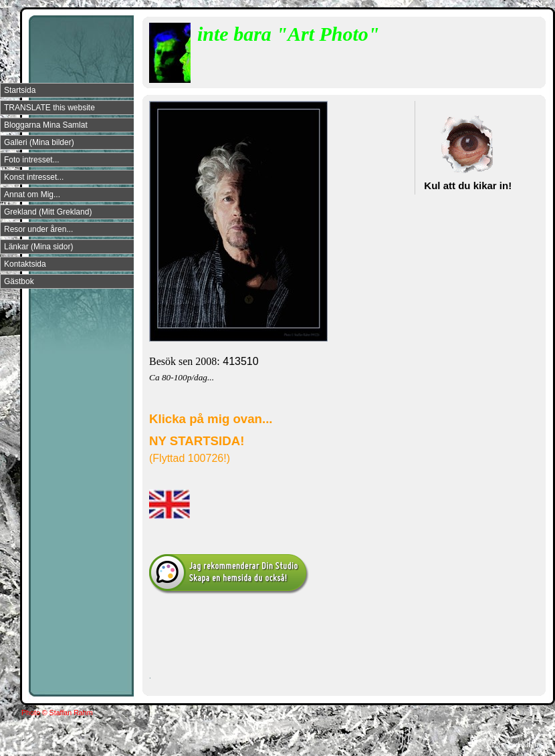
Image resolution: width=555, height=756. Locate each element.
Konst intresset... (34, 177)
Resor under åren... (38, 229)
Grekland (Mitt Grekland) (48, 212)
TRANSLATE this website (49, 108)
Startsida (20, 90)
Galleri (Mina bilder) (39, 142)
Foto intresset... (32, 160)
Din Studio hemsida (523, 745)
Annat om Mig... (32, 195)
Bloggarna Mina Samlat (46, 125)
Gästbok (19, 281)
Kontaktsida (25, 264)
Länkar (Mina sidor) (38, 247)
